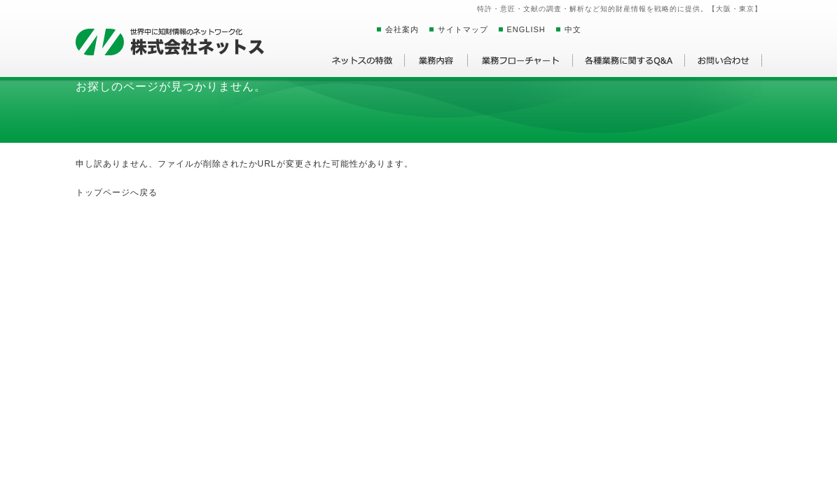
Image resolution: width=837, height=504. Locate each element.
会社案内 (402, 29)
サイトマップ (463, 29)
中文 (573, 29)
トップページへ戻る (117, 192)
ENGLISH (526, 29)
